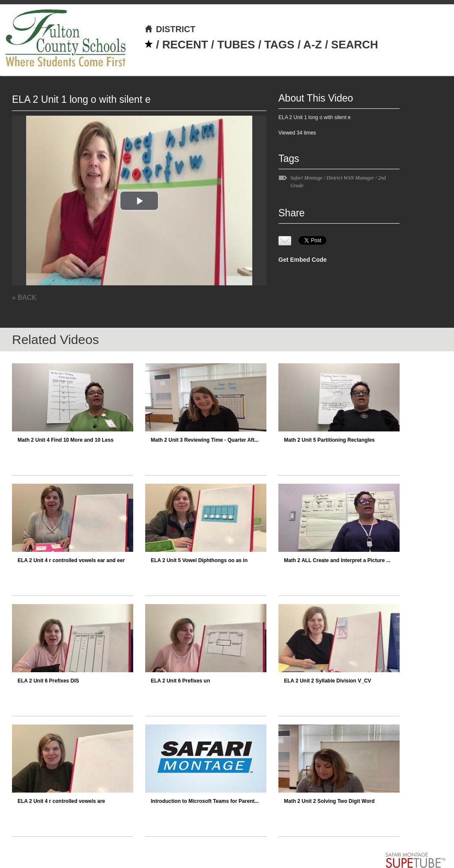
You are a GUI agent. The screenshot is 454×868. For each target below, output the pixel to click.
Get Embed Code (303, 260)
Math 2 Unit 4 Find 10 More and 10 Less (66, 440)
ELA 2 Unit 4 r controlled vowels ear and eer (71, 560)
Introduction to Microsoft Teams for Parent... (205, 801)
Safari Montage (306, 178)
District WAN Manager (350, 178)
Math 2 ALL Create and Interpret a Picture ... (337, 560)
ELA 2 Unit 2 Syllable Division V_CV (328, 681)
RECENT (185, 45)
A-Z (312, 45)
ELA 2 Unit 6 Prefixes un (180, 681)
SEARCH (355, 45)
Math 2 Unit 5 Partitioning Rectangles (329, 440)
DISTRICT (170, 29)
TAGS (279, 45)
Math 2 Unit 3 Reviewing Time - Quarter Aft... (205, 440)
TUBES (236, 45)
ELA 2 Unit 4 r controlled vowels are (61, 801)
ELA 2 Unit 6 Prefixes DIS (48, 681)
